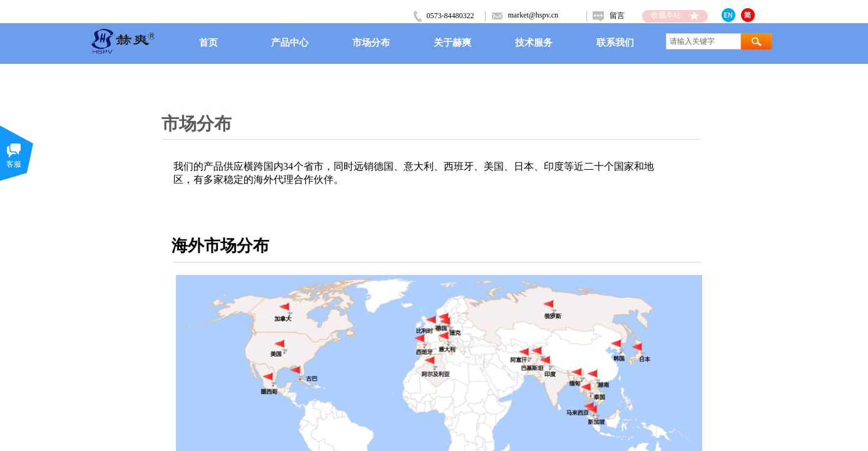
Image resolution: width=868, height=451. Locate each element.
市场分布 (371, 42)
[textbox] (703, 41)
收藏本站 (666, 15)
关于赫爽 (452, 42)
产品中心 (290, 42)
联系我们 (615, 42)
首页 (208, 42)
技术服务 (534, 42)
